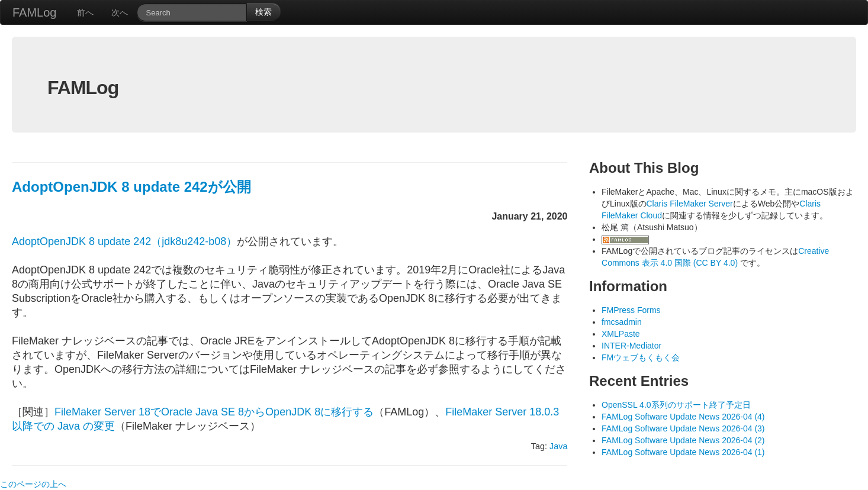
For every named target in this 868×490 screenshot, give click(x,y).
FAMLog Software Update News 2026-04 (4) (683, 417)
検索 (263, 12)
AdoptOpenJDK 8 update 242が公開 (131, 187)
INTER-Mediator (631, 346)
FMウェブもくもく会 (641, 357)
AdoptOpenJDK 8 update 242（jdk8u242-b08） (124, 241)
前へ (85, 12)
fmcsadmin (622, 322)
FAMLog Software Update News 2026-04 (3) (683, 428)
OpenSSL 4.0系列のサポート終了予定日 (676, 405)
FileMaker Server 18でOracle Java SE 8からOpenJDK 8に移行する (214, 412)
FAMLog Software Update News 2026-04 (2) (683, 440)
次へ (120, 12)
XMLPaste (621, 334)
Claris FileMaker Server (690, 204)
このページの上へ (33, 484)
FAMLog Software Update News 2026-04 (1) (683, 452)
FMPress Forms (631, 310)
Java (558, 446)
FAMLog (34, 12)
